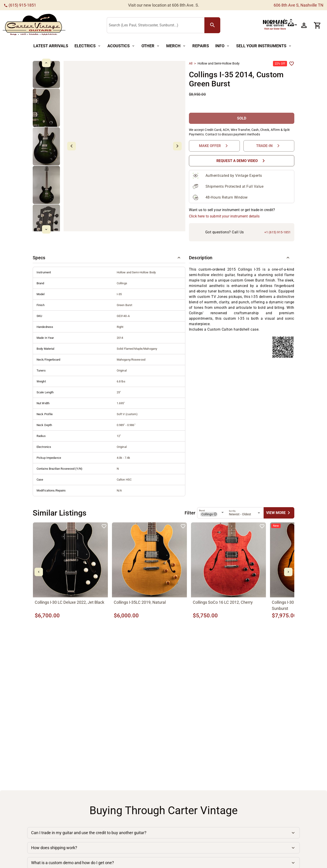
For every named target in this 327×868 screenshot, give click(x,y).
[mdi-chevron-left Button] (39, 572)
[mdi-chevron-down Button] (46, 229)
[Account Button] (304, 25)
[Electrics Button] (88, 46)
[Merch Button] (176, 46)
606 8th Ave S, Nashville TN (299, 5)
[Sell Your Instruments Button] (264, 46)
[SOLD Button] (242, 118)
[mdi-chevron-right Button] (288, 572)
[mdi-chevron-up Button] (46, 63)
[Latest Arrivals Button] (51, 46)
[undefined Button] (279, 513)
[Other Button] (151, 46)
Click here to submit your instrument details (224, 216)
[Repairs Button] (201, 46)
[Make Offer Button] (214, 146)
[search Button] (212, 25)
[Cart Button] (317, 25)
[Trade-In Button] (269, 146)
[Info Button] (223, 46)
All (191, 63)
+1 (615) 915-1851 (277, 232)
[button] (109, 258)
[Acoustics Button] (121, 46)
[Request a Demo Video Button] (242, 161)
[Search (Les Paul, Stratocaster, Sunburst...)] (157, 25)
